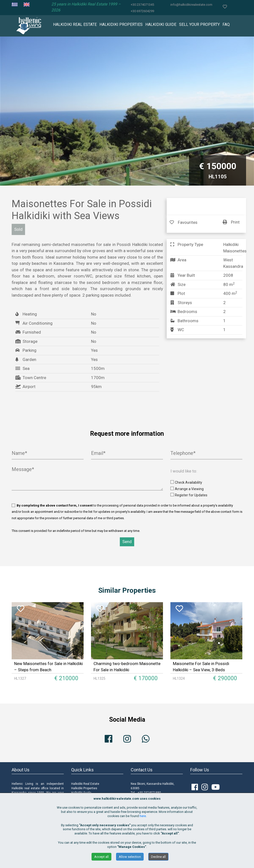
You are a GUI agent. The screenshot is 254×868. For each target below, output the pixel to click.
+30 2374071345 (142, 5)
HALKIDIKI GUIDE (161, 24)
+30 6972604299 (142, 11)
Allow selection (130, 857)
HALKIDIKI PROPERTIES (121, 24)
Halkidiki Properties (84, 788)
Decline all (158, 857)
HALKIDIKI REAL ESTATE (75, 24)
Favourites (184, 222)
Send (127, 542)
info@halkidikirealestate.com (191, 5)
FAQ (226, 24)
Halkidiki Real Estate (85, 784)
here (143, 816)
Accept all (101, 857)
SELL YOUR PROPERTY (199, 24)
